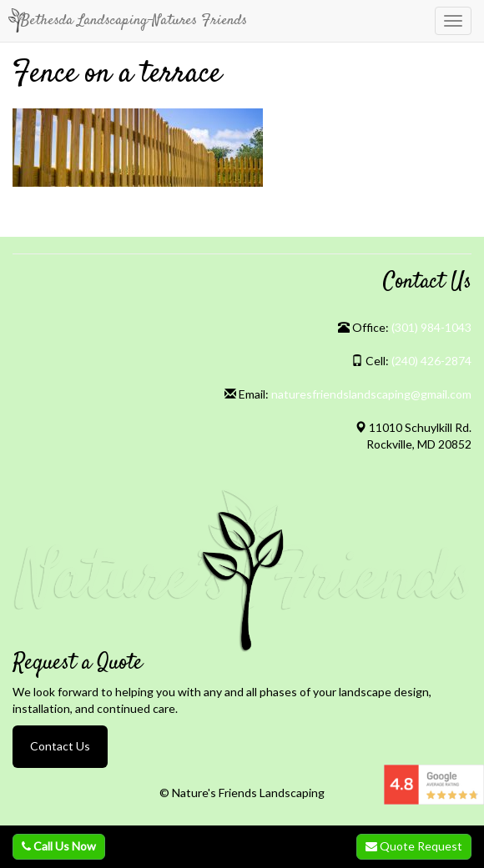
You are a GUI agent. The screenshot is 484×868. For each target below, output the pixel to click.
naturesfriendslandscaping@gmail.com (371, 394)
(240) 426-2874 (431, 361)
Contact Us (60, 746)
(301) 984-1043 (431, 327)
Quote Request (414, 846)
